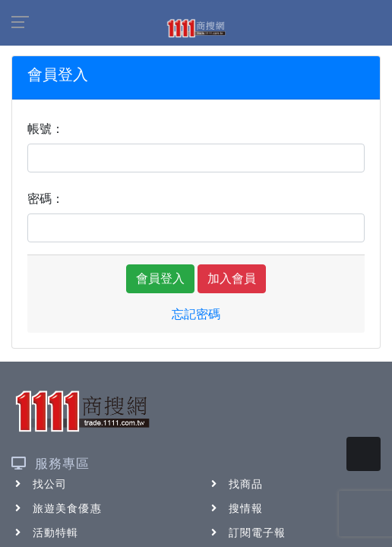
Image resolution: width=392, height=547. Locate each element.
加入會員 (232, 278)
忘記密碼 (196, 314)
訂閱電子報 (247, 533)
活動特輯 (45, 533)
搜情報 (235, 508)
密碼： (46, 199)
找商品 (235, 484)
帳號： (46, 129)
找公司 (39, 484)
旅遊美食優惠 (57, 508)
